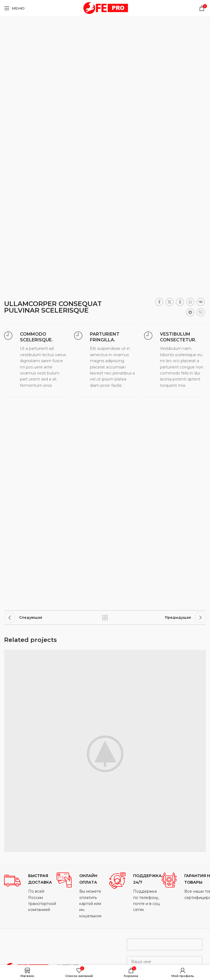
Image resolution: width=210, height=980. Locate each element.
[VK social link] (201, 302)
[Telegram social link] (190, 312)
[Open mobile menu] (14, 8)
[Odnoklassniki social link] (180, 302)
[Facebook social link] (159, 302)
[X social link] (170, 302)
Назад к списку (105, 618)
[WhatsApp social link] (190, 302)
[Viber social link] (201, 312)
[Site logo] (105, 8)
